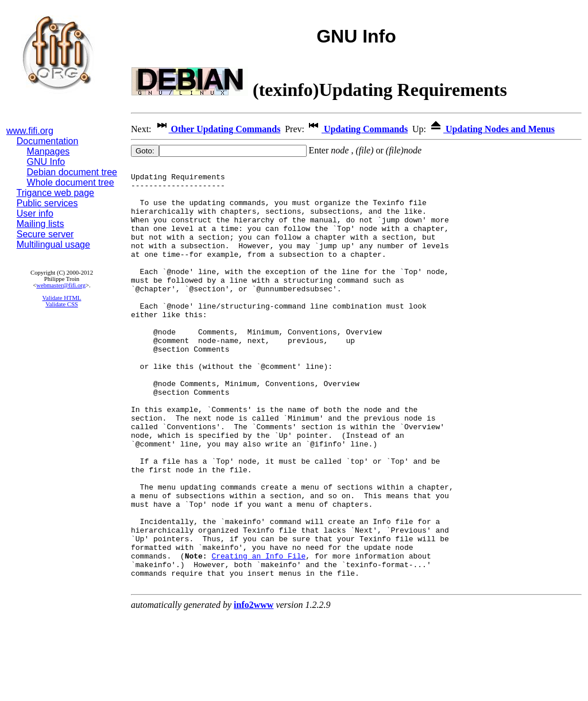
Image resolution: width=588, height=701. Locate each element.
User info (35, 213)
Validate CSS (62, 304)
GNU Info (46, 162)
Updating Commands (357, 129)
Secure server (45, 234)
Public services (47, 203)
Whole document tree (71, 182)
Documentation (48, 141)
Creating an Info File (258, 635)
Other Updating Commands (217, 129)
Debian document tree (72, 172)
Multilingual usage (53, 244)
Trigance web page (56, 193)
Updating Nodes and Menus (492, 129)
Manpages (49, 151)
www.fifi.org (30, 131)
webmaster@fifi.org (61, 285)
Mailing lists (40, 224)
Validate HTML (62, 298)
